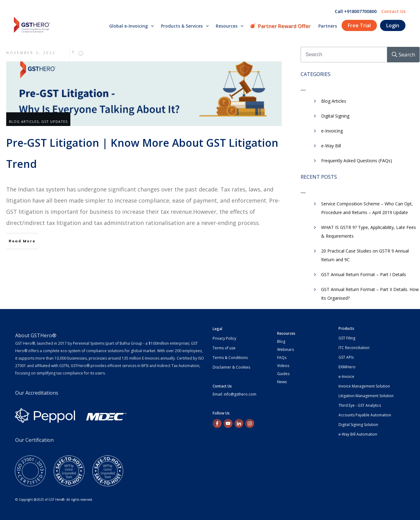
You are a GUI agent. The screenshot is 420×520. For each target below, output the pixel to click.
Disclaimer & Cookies (231, 367)
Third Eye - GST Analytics (360, 405)
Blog (281, 341)
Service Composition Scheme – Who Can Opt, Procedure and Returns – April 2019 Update (367, 208)
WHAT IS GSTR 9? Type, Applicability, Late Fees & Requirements (369, 232)
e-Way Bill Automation (358, 434)
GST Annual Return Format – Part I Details (364, 274)
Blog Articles (24, 121)
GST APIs (346, 357)
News (282, 382)
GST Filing (347, 338)
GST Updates (54, 121)
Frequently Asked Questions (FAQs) (357, 161)
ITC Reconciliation (354, 348)
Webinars (285, 350)
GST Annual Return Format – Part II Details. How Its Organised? (370, 294)
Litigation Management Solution (366, 396)
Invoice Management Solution (364, 386)
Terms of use (224, 348)
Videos (283, 366)
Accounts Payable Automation (365, 415)
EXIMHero (347, 367)
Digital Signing (335, 116)
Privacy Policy (224, 338)
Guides (283, 374)
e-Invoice (346, 377)
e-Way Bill (331, 146)
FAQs (282, 358)
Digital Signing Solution (358, 425)
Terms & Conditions (230, 358)
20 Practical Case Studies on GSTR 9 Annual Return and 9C (365, 255)
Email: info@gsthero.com (234, 394)
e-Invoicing (332, 131)
